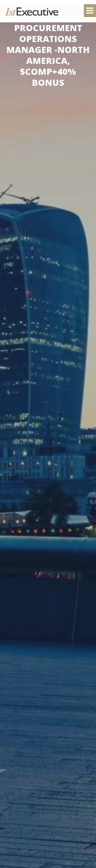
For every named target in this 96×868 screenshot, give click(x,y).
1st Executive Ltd (32, 11)
